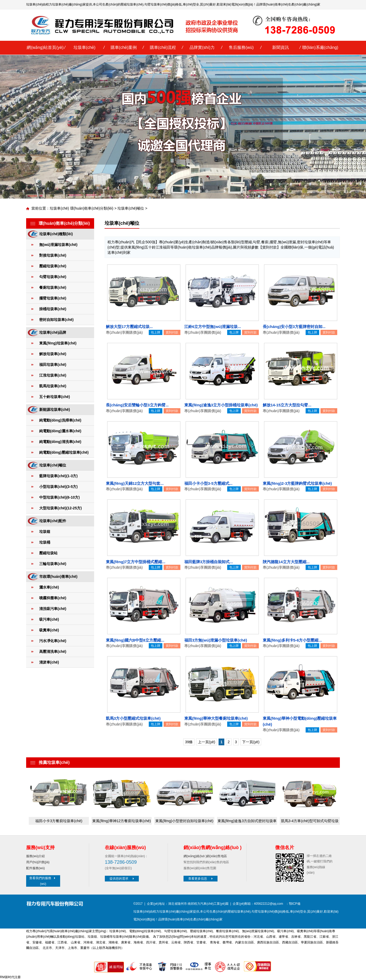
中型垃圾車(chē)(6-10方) (59, 497)
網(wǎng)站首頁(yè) (45, 47)
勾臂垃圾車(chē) (156, 4)
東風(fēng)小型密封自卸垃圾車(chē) (184, 821)
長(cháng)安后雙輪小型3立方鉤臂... (137, 405)
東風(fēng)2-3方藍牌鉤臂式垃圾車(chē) (297, 483)
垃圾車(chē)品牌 (53, 332)
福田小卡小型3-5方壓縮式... (208, 483)
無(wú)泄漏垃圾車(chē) (58, 245)
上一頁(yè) (207, 742)
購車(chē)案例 (124, 47)
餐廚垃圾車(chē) (53, 287)
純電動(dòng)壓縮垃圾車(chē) (64, 452)
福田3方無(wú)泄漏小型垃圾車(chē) (216, 640)
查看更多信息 (201, 879)
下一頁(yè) (251, 742)
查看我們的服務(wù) (43, 881)
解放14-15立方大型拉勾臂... (287, 405)
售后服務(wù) (241, 47)
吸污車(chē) (49, 619)
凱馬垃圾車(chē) (53, 386)
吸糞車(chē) (49, 630)
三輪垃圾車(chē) (53, 564)
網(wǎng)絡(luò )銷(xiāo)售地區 (205, 856)
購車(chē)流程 (163, 47)
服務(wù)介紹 (35, 856)
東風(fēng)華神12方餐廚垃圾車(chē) (122, 821)
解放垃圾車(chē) (53, 354)
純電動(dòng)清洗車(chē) (60, 442)
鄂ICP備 (295, 904)
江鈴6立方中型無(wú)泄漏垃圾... (213, 327)
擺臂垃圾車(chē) (53, 298)
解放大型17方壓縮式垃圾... (129, 327)
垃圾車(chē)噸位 (131, 208)
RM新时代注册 (10, 977)
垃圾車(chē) (84, 47)
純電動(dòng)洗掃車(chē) (60, 420)
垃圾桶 (45, 542)
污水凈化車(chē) (53, 641)
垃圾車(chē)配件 (53, 521)
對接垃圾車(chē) (53, 255)
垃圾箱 (45, 532)
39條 (189, 742)
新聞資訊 (281, 47)
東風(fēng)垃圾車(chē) (58, 343)
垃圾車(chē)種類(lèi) (56, 234)
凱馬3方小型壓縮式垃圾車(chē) (133, 718)
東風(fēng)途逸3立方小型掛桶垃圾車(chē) (221, 405)
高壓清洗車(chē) (53, 652)
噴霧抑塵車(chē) (53, 598)
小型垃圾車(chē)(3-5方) (58, 487)
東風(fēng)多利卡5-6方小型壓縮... (292, 640)
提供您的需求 (122, 879)
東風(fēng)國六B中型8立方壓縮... (135, 640)
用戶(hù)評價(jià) (38, 862)
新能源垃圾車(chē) (55, 410)
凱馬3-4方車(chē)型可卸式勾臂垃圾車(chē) (310, 822)
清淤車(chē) (49, 662)
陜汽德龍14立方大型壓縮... (286, 562)
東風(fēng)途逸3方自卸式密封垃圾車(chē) (247, 822)
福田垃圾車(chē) (53, 365)
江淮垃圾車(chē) (53, 375)
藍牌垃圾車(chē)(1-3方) (58, 476)
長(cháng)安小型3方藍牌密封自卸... (294, 327)
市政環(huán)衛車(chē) (58, 577)
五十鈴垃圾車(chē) (55, 397)
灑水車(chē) (49, 587)
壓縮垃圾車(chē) (132, 4)
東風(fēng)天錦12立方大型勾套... (135, 483)
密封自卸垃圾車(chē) (56, 320)
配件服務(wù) (35, 868)
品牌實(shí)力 (202, 47)
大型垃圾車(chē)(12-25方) (61, 508)
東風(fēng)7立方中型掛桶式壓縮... (136, 562)
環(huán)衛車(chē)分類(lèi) (92, 208)
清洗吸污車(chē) (53, 609)
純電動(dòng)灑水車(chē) (60, 431)
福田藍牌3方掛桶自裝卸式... (209, 562)
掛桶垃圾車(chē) (53, 309)
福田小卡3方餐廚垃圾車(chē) (59, 821)
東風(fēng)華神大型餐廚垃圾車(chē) (216, 718)
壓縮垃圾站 (48, 553)
